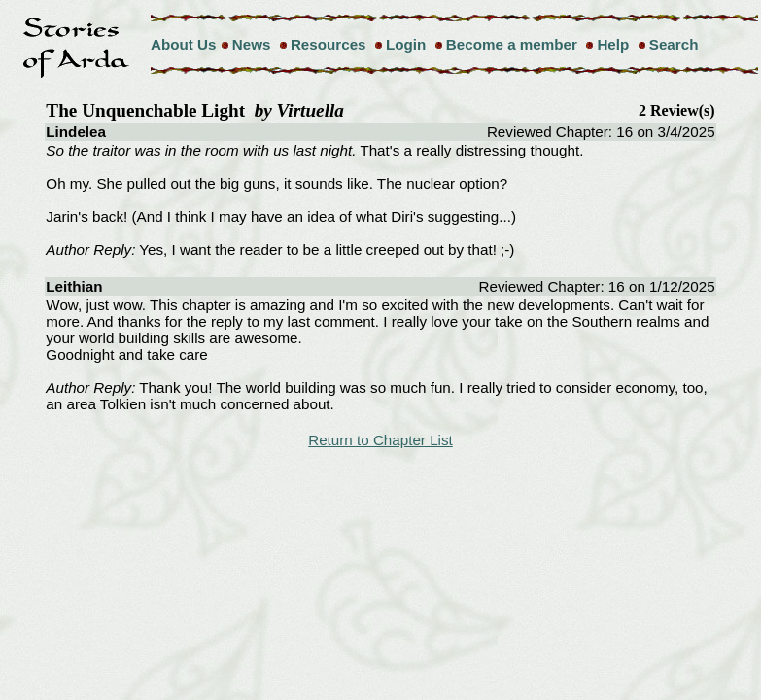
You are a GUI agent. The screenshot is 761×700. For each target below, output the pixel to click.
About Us (184, 44)
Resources (329, 44)
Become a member (512, 44)
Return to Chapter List (380, 440)
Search (674, 44)
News (252, 44)
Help (613, 44)
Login (406, 44)
